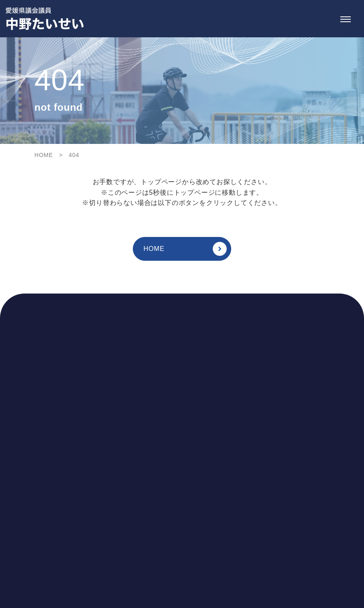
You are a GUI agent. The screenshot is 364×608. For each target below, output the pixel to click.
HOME (185, 249)
